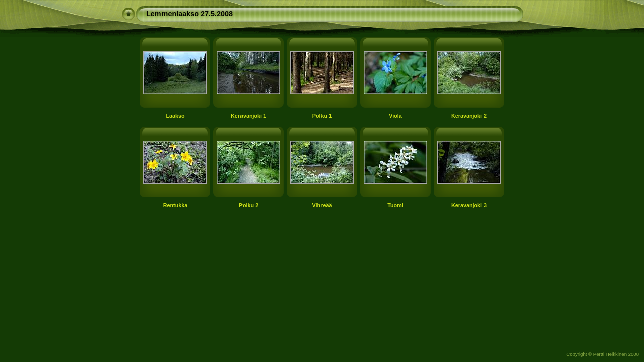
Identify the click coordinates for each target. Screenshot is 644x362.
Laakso (175, 116)
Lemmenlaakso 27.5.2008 (190, 14)
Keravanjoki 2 (469, 116)
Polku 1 (322, 116)
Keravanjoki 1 (249, 116)
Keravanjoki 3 (469, 205)
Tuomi (395, 205)
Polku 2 (249, 205)
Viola (395, 116)
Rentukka (175, 205)
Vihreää (322, 205)
